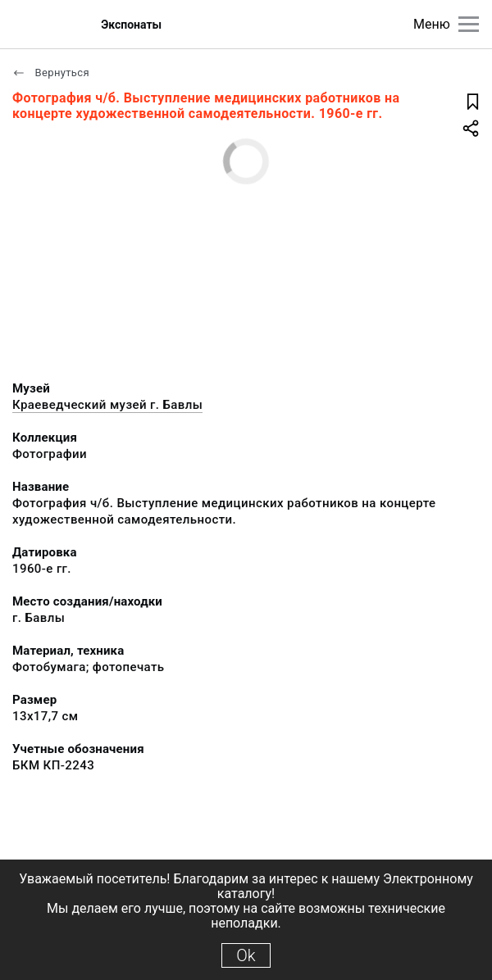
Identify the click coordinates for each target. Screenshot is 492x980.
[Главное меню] (469, 24)
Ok (246, 955)
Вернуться (51, 73)
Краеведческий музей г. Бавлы (107, 405)
